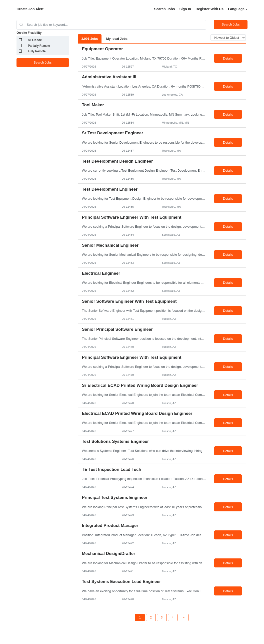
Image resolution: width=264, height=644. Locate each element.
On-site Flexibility (29, 33)
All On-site (35, 40)
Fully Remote (37, 51)
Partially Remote (39, 46)
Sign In (185, 9)
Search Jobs (164, 9)
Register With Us (209, 9)
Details (228, 58)
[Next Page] (184, 617)
